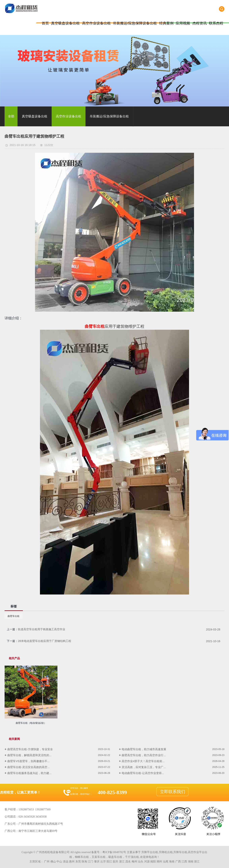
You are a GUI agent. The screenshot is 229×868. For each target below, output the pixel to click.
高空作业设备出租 (96, 23)
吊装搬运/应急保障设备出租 (135, 23)
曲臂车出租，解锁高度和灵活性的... (29, 755)
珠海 (84, 862)
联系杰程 (216, 23)
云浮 (103, 862)
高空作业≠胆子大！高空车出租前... (143, 761)
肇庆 (97, 862)
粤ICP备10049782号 (114, 852)
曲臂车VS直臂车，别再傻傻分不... (28, 761)
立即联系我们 (173, 792)
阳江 (109, 862)
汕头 (141, 862)
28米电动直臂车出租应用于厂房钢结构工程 (45, 641)
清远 (66, 862)
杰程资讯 (200, 23)
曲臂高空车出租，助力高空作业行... (144, 755)
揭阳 (153, 862)
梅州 (134, 862)
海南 (172, 862)
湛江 (122, 862)
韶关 (115, 862)
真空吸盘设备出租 (65, 23)
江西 (184, 862)
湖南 (191, 862)
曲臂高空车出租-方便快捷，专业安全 (30, 749)
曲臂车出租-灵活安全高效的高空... (28, 767)
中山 (59, 862)
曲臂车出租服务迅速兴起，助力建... (29, 773)
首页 (45, 23)
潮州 (159, 862)
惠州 (72, 862)
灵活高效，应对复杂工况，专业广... (144, 767)
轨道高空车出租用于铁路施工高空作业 (42, 629)
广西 (178, 862)
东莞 (78, 862)
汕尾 (166, 862)
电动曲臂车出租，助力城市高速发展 (144, 749)
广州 (47, 862)
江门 (90, 862)
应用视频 (183, 23)
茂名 (128, 862)
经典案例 (166, 23)
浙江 (197, 862)
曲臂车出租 (14, 616)
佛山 (53, 862)
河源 (147, 862)
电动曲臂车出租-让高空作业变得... (143, 773)
